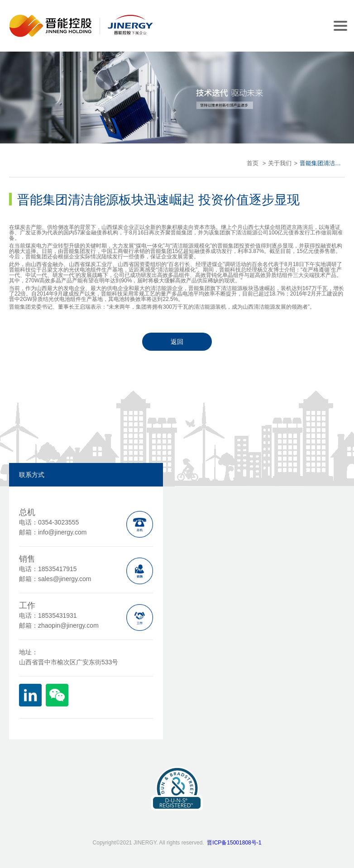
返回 (177, 342)
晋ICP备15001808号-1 (234, 843)
